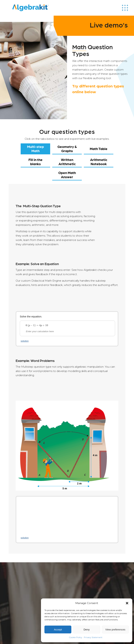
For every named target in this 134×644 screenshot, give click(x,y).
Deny (87, 629)
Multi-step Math (35, 149)
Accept (58, 629)
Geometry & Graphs (67, 149)
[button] (127, 603)
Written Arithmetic (67, 162)
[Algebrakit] (30, 8)
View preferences (115, 629)
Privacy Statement (93, 637)
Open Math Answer (67, 175)
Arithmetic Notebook (99, 162)
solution (25, 341)
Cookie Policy (76, 637)
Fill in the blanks (35, 162)
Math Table (99, 149)
